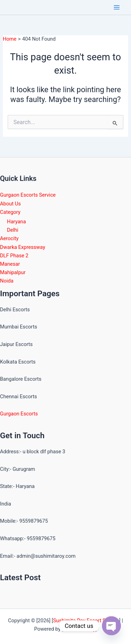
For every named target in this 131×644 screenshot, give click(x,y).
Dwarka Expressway (23, 247)
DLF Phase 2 (14, 256)
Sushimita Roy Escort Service (86, 621)
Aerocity (9, 238)
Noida (7, 281)
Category (10, 212)
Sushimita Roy (79, 629)
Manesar (10, 264)
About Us (10, 204)
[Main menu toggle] (117, 7)
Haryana (16, 222)
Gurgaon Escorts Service (28, 195)
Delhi (13, 230)
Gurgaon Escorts (19, 414)
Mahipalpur (13, 272)
